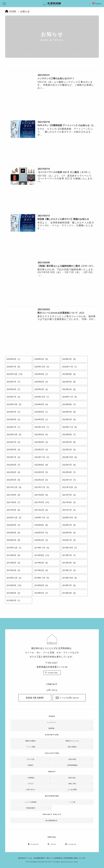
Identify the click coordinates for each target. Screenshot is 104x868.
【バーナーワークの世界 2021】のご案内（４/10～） (64, 172)
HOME (13, 11)
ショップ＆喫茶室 (31, 802)
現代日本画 (72, 759)
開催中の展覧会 (31, 741)
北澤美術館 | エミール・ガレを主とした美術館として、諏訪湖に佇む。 (52, 4)
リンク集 (72, 802)
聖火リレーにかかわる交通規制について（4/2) (61, 313)
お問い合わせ (31, 789)
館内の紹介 (72, 778)
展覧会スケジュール (72, 741)
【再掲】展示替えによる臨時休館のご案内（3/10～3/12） (67, 266)
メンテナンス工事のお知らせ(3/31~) (56, 78)
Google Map (53, 673)
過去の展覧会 (72, 747)
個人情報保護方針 (51, 820)
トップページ (52, 722)
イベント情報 (31, 747)
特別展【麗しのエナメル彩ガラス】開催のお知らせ (63, 219)
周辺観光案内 (31, 808)
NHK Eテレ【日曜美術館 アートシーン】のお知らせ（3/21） (68, 125)
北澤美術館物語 (72, 765)
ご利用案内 (31, 778)
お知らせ (25, 11)
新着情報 (51, 728)
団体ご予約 (72, 784)
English (97, 4)
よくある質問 (72, 789)
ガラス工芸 (31, 759)
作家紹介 (31, 765)
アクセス (31, 784)
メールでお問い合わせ (69, 698)
